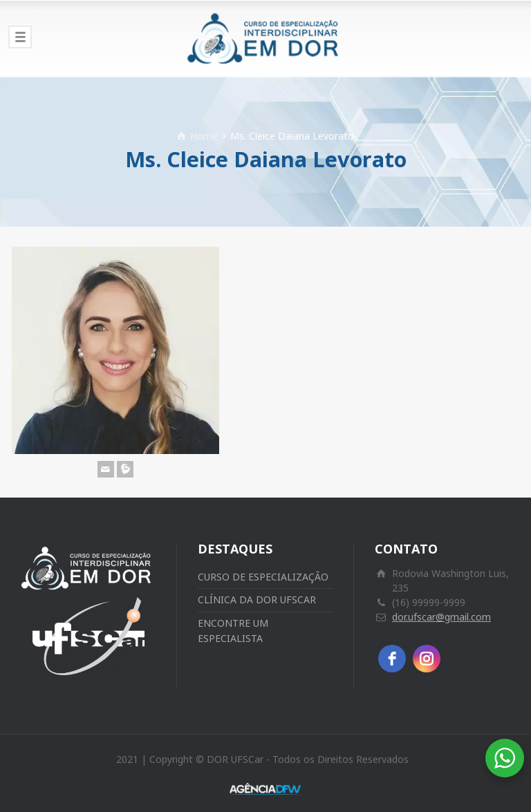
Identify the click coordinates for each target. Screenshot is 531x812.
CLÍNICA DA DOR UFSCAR (257, 599)
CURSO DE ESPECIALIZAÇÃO (263, 577)
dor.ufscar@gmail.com (441, 617)
